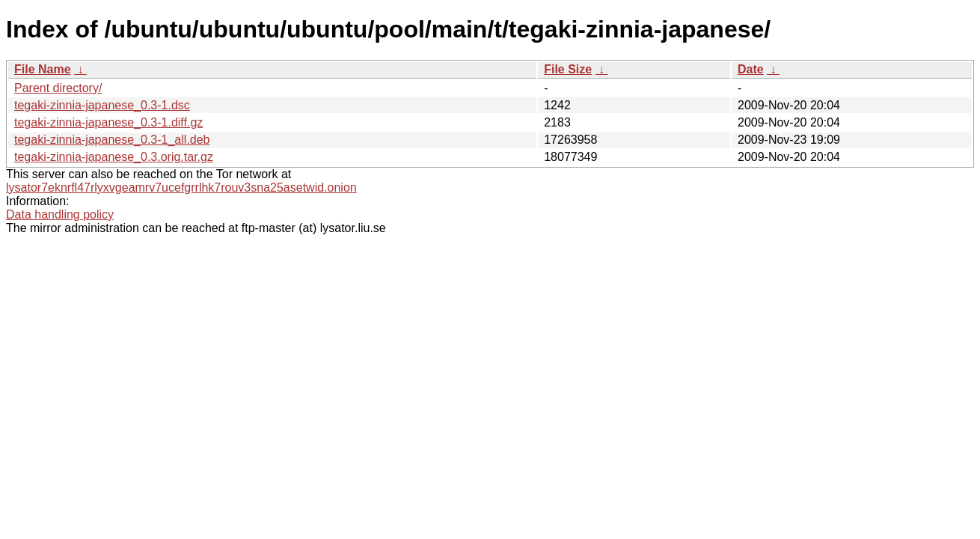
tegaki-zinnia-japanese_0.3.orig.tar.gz (114, 157)
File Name (43, 69)
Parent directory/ (58, 88)
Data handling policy (60, 214)
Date (751, 69)
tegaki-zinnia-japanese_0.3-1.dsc (102, 105)
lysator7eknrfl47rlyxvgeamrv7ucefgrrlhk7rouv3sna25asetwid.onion (181, 188)
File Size (568, 69)
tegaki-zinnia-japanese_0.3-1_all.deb (112, 140)
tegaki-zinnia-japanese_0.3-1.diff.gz (108, 122)
